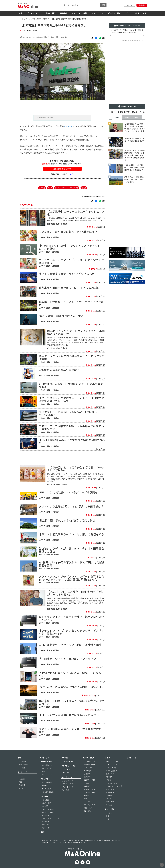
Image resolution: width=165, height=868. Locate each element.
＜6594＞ (68, 126)
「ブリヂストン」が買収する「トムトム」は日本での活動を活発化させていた (71, 399)
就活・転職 (110, 802)
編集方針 (45, 840)
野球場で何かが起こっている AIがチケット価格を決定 (71, 303)
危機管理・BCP (90, 789)
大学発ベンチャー (69, 781)
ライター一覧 (131, 758)
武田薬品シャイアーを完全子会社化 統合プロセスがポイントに (71, 618)
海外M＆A (88, 811)
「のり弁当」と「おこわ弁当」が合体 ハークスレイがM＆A (76, 469)
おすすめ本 (110, 789)
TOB (20, 782)
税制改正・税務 (47, 812)
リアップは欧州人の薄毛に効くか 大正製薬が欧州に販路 (71, 730)
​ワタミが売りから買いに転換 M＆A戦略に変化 (68, 232)
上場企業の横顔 (90, 792)
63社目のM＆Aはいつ (45, 118)
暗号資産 (109, 777)
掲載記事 (107, 840)
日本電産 (42, 188)
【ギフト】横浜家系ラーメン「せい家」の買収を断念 (71, 534)
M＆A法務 (45, 800)
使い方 (21, 788)
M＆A (50, 188)
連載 (42, 832)
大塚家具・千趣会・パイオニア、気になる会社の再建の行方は (71, 702)
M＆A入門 (44, 779)
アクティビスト (90, 761)
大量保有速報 (24, 765)
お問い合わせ (116, 840)
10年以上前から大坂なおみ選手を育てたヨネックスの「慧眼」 (72, 357)
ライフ (127, 13)
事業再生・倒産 (90, 780)
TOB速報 (22, 768)
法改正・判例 (46, 803)
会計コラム (46, 825)
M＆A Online (32, 31)
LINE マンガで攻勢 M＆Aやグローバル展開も (68, 492)
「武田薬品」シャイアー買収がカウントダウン (67, 659)
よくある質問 (46, 789)
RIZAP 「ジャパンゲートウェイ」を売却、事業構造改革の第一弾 (76, 332)
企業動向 (46, 19)
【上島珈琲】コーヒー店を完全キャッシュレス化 (76, 213)
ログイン (129, 5)
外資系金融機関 (112, 771)
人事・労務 (46, 821)
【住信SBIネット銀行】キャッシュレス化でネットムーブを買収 (69, 247)
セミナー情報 (110, 809)
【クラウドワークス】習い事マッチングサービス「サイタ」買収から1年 (71, 632)
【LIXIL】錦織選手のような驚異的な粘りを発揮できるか (72, 441)
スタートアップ (97, 13)
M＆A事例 (66, 773)
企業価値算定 (46, 815)
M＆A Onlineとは (55, 840)
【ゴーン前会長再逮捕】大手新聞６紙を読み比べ (69, 715)
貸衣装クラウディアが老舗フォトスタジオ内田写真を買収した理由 (71, 550)
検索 (103, 5)
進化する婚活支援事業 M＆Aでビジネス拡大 (67, 274)
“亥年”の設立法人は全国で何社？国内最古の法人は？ (71, 687)
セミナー (109, 819)
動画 (43, 771)
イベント (109, 813)
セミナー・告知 (140, 13)
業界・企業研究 (46, 761)
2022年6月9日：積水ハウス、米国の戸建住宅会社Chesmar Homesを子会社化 (127, 31)
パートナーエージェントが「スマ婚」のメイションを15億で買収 (71, 261)
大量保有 (22, 779)
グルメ (108, 780)
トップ (25, 19)
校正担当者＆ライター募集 (94, 840)
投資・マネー (111, 774)
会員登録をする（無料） (63, 169)
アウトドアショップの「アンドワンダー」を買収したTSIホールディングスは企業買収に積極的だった (71, 578)
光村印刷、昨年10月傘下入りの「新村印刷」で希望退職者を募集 (72, 564)
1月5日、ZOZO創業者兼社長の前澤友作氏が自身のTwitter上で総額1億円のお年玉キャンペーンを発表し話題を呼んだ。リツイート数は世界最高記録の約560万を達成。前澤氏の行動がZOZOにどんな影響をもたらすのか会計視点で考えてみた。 (76, 602)
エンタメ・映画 (112, 783)
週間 (127, 117)
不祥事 (87, 783)
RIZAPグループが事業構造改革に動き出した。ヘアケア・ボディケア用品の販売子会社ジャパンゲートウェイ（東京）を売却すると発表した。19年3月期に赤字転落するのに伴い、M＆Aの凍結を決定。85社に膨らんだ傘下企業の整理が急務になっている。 (76, 341)
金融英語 (109, 795)
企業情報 (22, 785)
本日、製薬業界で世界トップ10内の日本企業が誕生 (70, 645)
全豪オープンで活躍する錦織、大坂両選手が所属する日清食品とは (71, 427)
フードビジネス (90, 805)
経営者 (87, 795)
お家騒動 (87, 786)
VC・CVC (66, 790)
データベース (32, 13)
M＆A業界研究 (47, 765)
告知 (108, 816)
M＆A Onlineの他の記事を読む (93, 196)
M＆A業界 (88, 771)
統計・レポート (47, 828)
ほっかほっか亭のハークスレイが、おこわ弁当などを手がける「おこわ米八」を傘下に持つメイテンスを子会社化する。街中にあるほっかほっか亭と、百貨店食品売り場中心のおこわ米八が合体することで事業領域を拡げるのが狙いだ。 (76, 478)
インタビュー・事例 (79, 13)
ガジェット (110, 805)
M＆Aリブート (47, 775)
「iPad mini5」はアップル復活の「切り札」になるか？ (70, 674)
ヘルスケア (88, 802)
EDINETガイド (111, 768)
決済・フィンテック (113, 761)
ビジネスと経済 (114, 13)
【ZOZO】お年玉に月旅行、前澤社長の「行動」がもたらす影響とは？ (76, 593)
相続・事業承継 (68, 761)
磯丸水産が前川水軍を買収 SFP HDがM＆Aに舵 (69, 288)
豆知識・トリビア (112, 792)
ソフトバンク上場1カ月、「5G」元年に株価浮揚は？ (71, 506)
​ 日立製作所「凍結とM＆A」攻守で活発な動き (67, 520)
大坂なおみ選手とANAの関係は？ (59, 370)
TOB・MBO (88, 768)
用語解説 (45, 786)
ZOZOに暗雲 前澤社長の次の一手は (61, 316)
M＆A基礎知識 (47, 783)
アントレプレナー (69, 787)
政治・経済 (88, 808)
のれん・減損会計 (48, 809)
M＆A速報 (22, 761)
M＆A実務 (44, 796)
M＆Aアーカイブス (48, 768)
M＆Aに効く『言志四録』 (115, 786)
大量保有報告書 (90, 765)
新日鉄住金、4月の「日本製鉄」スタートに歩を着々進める (71, 385)
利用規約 (81, 840)
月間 (137, 117)
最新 (117, 117)
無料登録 (142, 5)
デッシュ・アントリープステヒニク (67, 188)
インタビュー (67, 770)
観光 (86, 799)
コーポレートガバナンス (50, 818)
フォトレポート (112, 765)
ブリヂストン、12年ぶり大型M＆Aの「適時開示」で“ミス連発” (69, 413)
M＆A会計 (45, 806)
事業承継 (64, 13)
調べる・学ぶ (51, 13)
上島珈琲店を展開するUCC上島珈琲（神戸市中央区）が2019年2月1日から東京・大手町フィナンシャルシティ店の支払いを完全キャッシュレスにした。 (76, 219)
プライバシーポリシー (69, 840)
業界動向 (87, 777)
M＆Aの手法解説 (48, 792)
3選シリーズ (110, 799)
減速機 (84, 188)
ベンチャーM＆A (68, 784)
